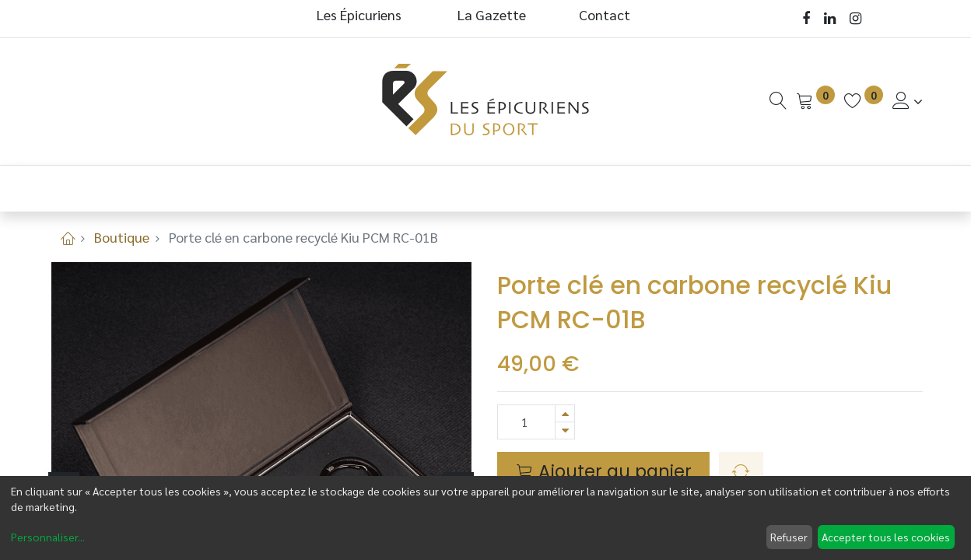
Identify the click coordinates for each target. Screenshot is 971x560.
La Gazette (493, 14)
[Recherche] (778, 101)
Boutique (122, 237)
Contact (605, 14)
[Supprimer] (565, 430)
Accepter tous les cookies (886, 537)
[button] (741, 472)
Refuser (789, 537)
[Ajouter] (565, 413)
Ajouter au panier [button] (604, 471)
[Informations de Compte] (908, 101)
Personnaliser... (48, 537)
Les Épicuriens (359, 14)
